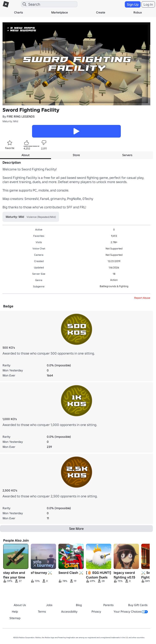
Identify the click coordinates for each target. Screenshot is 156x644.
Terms (42, 612)
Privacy (96, 612)
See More (76, 529)
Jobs (49, 605)
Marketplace (60, 12)
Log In (148, 4)
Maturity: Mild (10, 121)
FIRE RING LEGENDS (21, 116)
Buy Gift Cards (138, 605)
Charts (19, 12)
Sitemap (15, 618)
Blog (79, 605)
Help (15, 612)
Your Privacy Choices (131, 612)
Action (114, 280)
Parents (108, 605)
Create (101, 12)
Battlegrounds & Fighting (114, 286)
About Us (20, 605)
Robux (138, 12)
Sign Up (133, 4)
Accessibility (69, 612)
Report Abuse (142, 298)
